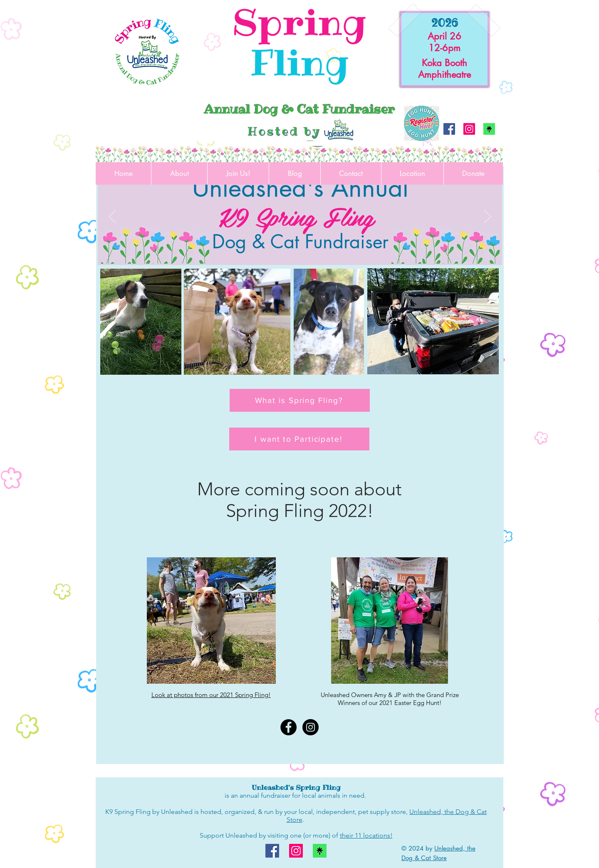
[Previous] (112, 217)
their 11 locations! (366, 835)
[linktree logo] (489, 129)
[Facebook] (449, 129)
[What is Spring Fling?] (300, 400)
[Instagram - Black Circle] (311, 727)
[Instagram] (469, 129)
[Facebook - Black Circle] (288, 727)
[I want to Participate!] (299, 439)
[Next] (488, 217)
